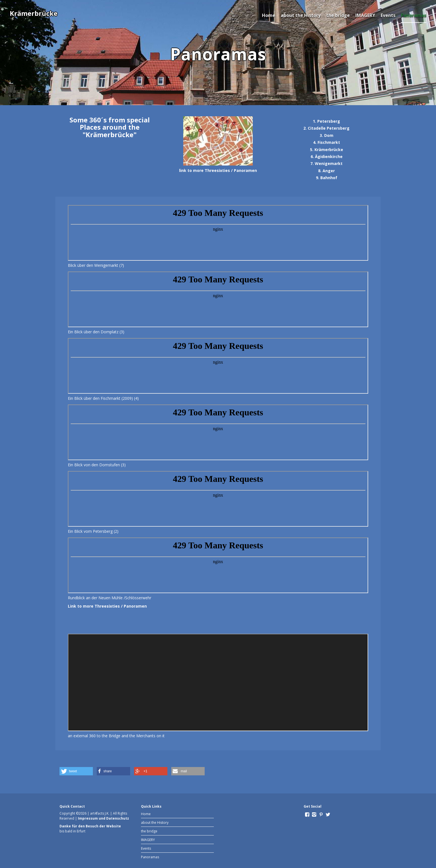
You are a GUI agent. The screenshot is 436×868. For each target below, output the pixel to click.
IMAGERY (365, 15)
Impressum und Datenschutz (103, 818)
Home (269, 15)
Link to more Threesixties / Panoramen (107, 606)
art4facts (97, 813)
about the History (301, 15)
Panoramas (414, 15)
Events (388, 15)
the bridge (338, 15)
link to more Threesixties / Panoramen (218, 170)
